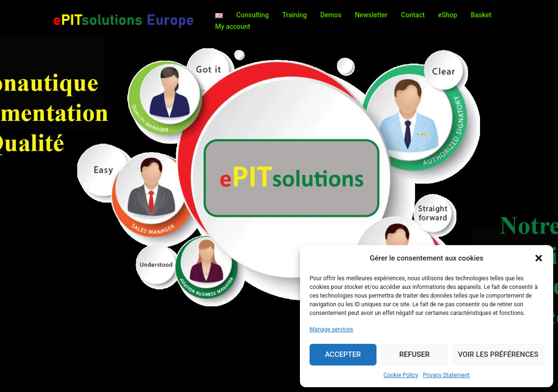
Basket (481, 15)
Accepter (343, 354)
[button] (539, 258)
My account (233, 26)
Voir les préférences (498, 354)
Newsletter (371, 15)
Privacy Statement (446, 375)
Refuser (414, 354)
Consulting (253, 15)
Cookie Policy (401, 375)
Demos (331, 15)
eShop (448, 15)
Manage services (331, 329)
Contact (413, 15)
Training (294, 15)
